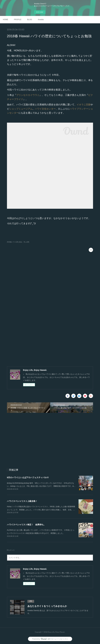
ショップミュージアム (21, 109)
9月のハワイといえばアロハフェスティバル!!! (28, 477)
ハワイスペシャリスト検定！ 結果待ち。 (26, 525)
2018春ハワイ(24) (13, 242)
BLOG (30, 20)
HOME (6, 20)
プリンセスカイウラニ (28, 95)
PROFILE (18, 20)
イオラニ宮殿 (84, 105)
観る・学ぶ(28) (24, 242)
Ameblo (41, 20)
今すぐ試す (40, 12)
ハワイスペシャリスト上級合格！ (22, 501)
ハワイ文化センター (45, 109)
